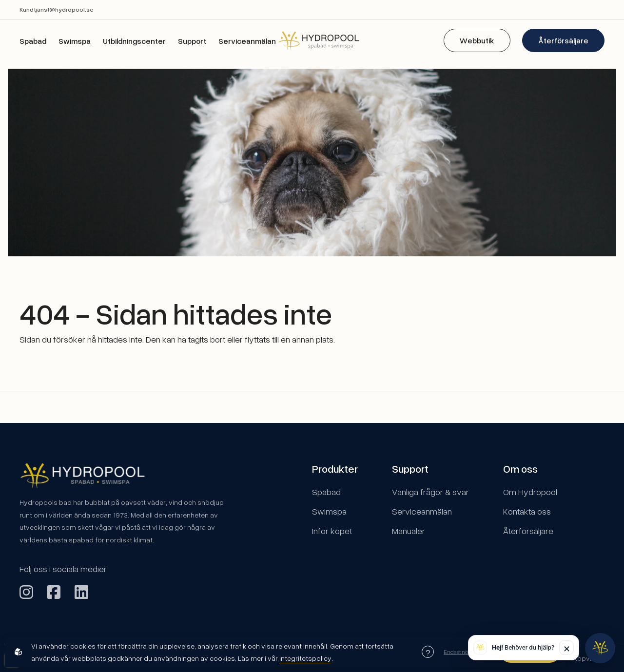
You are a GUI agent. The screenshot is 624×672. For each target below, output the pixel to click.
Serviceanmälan (247, 41)
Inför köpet (332, 531)
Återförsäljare (563, 40)
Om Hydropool (530, 492)
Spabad (33, 41)
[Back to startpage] (312, 40)
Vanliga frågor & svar (430, 492)
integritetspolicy (305, 658)
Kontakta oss (527, 511)
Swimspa (75, 41)
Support (192, 41)
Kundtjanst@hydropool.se (57, 10)
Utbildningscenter (134, 41)
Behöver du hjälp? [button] (523, 647)
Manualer (409, 531)
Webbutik (477, 40)
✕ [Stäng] (567, 649)
